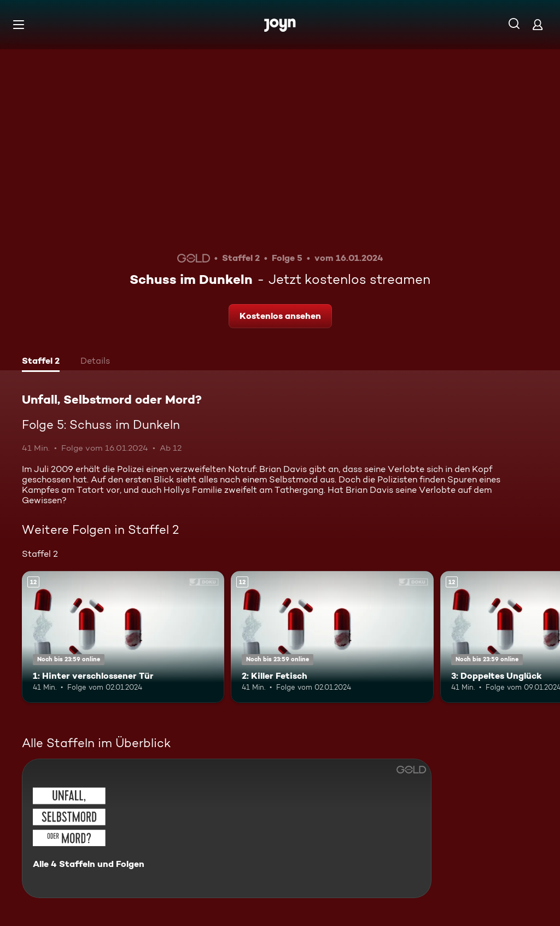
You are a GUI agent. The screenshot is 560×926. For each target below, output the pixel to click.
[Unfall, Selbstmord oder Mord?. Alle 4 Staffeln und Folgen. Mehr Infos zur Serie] (227, 828)
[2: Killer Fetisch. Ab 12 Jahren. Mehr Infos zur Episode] (332, 637)
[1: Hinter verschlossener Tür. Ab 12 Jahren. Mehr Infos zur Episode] (123, 637)
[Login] (538, 24)
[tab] (41, 362)
